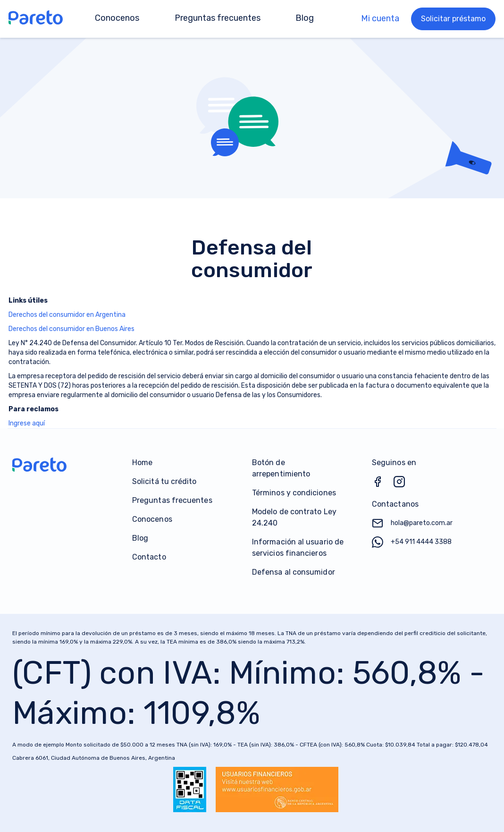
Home (142, 463)
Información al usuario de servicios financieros (298, 548)
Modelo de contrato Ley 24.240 (294, 517)
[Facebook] (383, 485)
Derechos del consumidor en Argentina (67, 315)
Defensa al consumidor (294, 572)
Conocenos (152, 519)
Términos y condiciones (294, 493)
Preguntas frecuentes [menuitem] (218, 18)
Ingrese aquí (27, 423)
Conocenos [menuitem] (117, 18)
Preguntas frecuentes (172, 500)
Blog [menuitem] (305, 18)
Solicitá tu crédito (164, 481)
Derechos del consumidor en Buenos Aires (71, 329)
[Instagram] (404, 485)
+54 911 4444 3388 (412, 542)
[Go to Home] (38, 19)
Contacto (149, 557)
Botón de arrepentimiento (281, 468)
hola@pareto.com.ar (412, 523)
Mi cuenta (380, 18)
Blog (140, 538)
